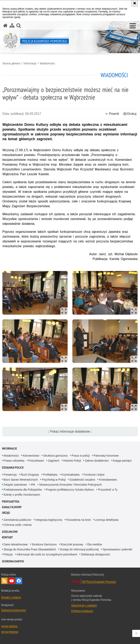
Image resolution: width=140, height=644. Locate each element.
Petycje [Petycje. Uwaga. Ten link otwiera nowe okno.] (8, 554)
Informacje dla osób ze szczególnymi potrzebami (47, 554)
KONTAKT (7, 537)
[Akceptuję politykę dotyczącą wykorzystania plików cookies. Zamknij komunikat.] (135, 3)
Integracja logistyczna (49, 520)
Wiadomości (47, 63)
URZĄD (6, 513)
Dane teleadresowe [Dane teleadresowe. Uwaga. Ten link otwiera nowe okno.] (16, 544)
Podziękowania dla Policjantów (23, 490)
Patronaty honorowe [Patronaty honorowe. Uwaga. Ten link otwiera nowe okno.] (106, 456)
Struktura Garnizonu (44, 544)
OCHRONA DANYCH (13, 561)
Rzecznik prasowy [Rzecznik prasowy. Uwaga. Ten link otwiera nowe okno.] (72, 544)
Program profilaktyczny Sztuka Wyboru (70, 490)
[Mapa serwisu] (12, 25)
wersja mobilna (9, 626)
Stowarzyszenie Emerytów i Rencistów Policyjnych (71, 485)
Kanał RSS (4, 581)
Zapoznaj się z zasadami (84, 605)
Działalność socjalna (82, 480)
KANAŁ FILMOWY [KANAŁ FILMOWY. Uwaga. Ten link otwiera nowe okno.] (12, 507)
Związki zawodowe (15, 485)
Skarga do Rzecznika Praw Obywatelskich (30, 549)
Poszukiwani (36, 461)
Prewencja (10, 475)
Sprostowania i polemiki (117, 549)
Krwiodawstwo (108, 480)
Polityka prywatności (82, 611)
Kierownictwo (31, 456)
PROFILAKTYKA (11, 501)
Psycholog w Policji (54, 480)
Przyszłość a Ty (108, 490)
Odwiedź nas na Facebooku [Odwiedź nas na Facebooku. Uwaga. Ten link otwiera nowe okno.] (19, 581)
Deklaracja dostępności (95, 554)
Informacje (30, 63)
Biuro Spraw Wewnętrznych (21, 480)
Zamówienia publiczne (17, 520)
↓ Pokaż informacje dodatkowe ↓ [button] (70, 431)
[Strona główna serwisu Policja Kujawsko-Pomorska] (5, 25)
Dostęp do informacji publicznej (79, 549)
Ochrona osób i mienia (18, 525)
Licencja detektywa (107, 520)
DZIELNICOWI (10, 532)
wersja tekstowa (10, 632)
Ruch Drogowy (30, 475)
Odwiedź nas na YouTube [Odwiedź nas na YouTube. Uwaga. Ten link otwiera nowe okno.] (12, 581)
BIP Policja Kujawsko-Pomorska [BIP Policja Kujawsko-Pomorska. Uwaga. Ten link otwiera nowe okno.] (99, 582)
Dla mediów (94, 544)
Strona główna (11, 63)
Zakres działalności (97, 461)
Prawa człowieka (14, 461)
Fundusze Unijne (94, 475)
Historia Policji (72, 461)
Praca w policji (81, 456)
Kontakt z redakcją (11, 597)
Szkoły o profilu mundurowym (22, 495)
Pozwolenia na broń (78, 520)
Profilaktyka (50, 475)
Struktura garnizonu (55, 456)
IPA (33, 485)
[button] (133, 26)
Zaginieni (54, 461)
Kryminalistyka (70, 475)
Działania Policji (13, 467)
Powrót (112, 114)
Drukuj (130, 114)
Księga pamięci (122, 461)
